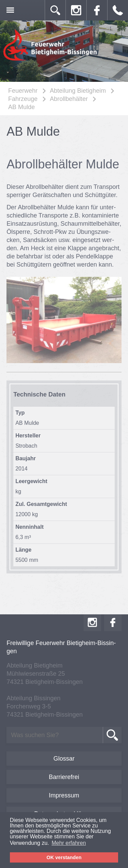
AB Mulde (22, 107)
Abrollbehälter (69, 99)
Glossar (64, 759)
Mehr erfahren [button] (69, 843)
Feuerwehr (23, 91)
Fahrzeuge (23, 99)
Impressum (64, 795)
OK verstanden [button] (64, 857)
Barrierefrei (64, 777)
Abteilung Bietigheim (78, 91)
